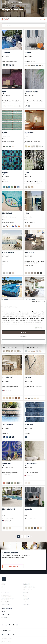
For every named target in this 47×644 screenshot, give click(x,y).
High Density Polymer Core (8, 599)
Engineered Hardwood (7, 596)
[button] (17, 3)
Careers (25, 596)
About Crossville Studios (29, 587)
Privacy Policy (27, 605)
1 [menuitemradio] (18, 537)
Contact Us (26, 593)
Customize (24, 337)
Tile (2, 587)
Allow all (24, 332)
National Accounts (6, 614)
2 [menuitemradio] (22, 537)
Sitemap (9, 642)
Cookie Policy (26, 602)
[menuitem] (15, 537)
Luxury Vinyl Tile (5, 602)
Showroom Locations (28, 590)
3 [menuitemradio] (25, 537)
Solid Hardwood (5, 593)
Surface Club (5, 617)
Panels (3, 590)
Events (3, 611)
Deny (23, 341)
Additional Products (6, 605)
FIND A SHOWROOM (13, 566)
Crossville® (26, 599)
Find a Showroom (5, 21)
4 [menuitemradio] (28, 537)
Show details (38, 328)
